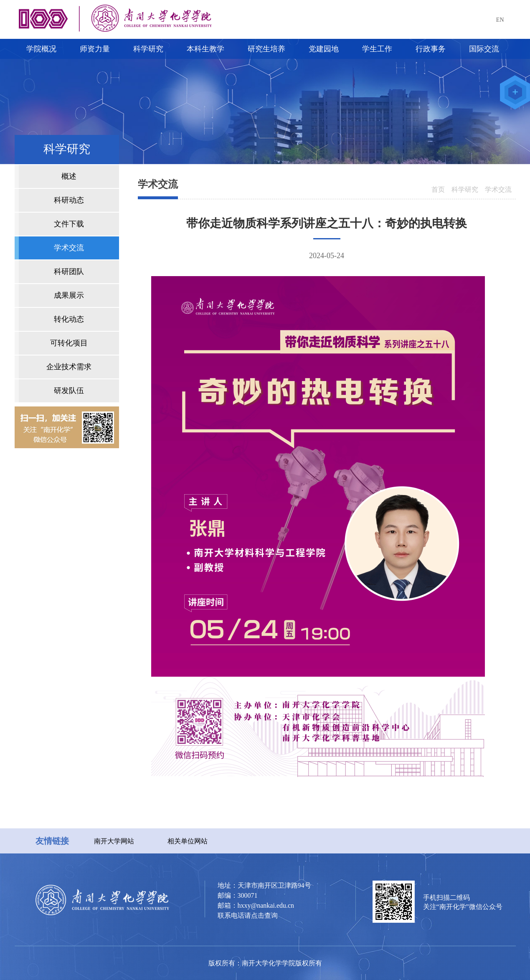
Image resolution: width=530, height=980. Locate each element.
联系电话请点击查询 (248, 915)
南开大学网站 (114, 841)
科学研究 (465, 189)
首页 (438, 189)
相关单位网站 (188, 841)
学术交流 (498, 189)
